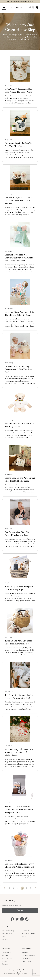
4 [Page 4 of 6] (22, 888)
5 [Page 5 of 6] (26, 888)
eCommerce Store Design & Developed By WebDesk (20, 974)
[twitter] (17, 919)
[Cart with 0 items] (37, 7)
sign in (24, 936)
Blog (3, 936)
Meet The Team (7, 933)
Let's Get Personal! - (20, 2)
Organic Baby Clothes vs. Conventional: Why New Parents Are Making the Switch (19, 258)
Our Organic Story (8, 931)
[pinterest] (27, 919)
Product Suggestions (28, 955)
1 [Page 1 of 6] (9, 888)
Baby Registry (6, 952)
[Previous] (5, 888)
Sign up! (20, 910)
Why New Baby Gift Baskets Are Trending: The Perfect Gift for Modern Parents (19, 752)
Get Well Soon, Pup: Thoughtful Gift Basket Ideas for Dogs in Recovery (18, 200)
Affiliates (25, 952)
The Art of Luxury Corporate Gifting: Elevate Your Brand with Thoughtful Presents (19, 810)
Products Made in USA (29, 958)
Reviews (4, 961)
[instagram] (22, 919)
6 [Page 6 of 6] (31, 888)
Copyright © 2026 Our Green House (20, 970)
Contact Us (25, 931)
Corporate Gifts (7, 958)
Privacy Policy (26, 961)
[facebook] (12, 919)
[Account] (30, 7)
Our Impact (5, 939)
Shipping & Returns (28, 933)
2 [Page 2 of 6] (14, 888)
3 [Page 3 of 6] (18, 888)
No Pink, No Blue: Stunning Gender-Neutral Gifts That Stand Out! (19, 369)
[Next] (35, 888)
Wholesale (5, 964)
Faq (3, 942)
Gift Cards (5, 955)
